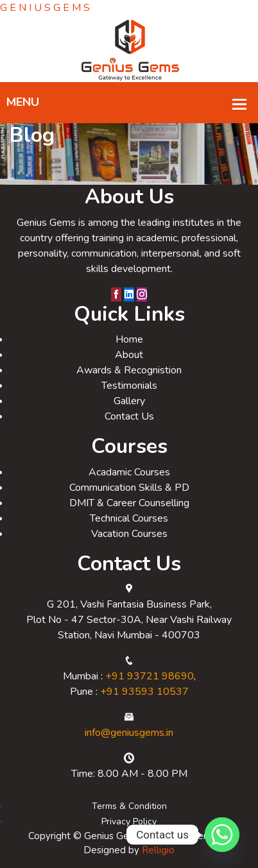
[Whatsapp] (222, 835)
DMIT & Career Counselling (129, 503)
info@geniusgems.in (129, 733)
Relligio (158, 850)
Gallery (129, 401)
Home (129, 339)
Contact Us (129, 416)
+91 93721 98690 (150, 676)
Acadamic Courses (129, 472)
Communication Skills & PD (129, 488)
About (129, 355)
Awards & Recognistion (129, 370)
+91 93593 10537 (144, 692)
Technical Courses (129, 518)
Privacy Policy (129, 821)
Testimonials (129, 386)
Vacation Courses (129, 534)
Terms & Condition (129, 806)
